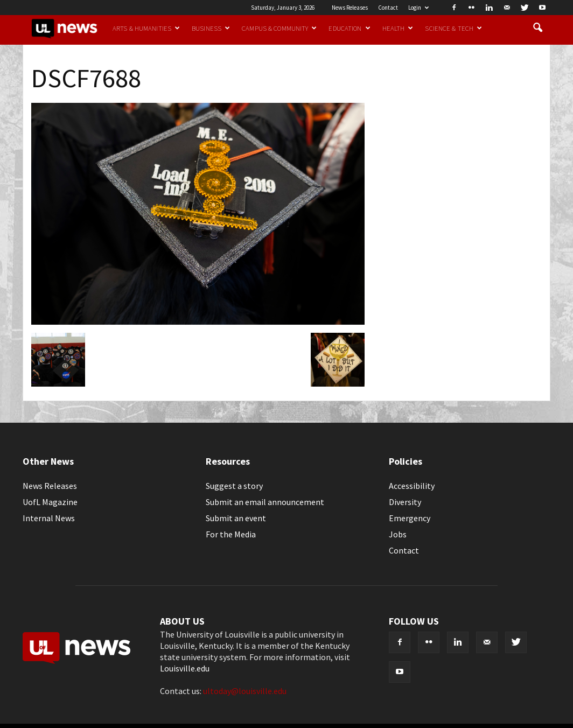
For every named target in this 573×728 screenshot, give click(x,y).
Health (398, 28)
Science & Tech (453, 28)
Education (349, 28)
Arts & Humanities (146, 28)
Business (211, 28)
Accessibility (412, 486)
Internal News (49, 518)
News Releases (350, 8)
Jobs (398, 534)
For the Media (231, 534)
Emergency (410, 518)
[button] (537, 28)
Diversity (405, 502)
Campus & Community (279, 28)
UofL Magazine (50, 502)
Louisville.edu (185, 668)
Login (418, 8)
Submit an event (236, 518)
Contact (388, 8)
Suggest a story (234, 486)
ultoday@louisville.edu (245, 691)
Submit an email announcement (265, 502)
